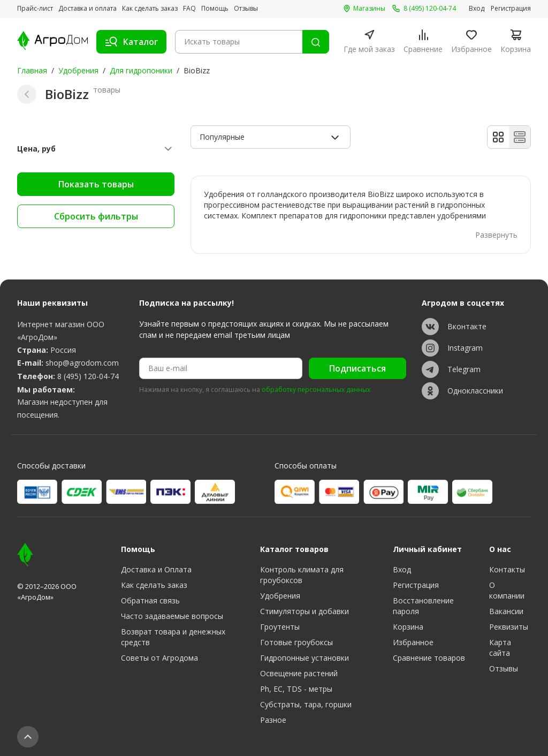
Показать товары (96, 184)
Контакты (507, 569)
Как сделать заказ (150, 9)
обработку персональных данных (316, 390)
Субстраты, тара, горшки (306, 704)
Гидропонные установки (305, 658)
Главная (32, 70)
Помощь (215, 9)
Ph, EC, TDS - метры (296, 689)
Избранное (413, 642)
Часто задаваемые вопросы (172, 616)
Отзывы (246, 9)
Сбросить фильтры (96, 216)
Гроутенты (280, 627)
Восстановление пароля (423, 606)
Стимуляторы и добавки (305, 611)
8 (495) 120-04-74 (88, 376)
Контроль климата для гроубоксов (302, 575)
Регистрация (511, 9)
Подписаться (357, 368)
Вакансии (506, 611)
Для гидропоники (141, 70)
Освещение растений (299, 673)
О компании (507, 590)
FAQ (189, 9)
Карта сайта (500, 648)
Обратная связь (150, 600)
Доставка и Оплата (156, 569)
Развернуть (496, 235)
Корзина (408, 627)
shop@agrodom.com (82, 363)
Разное (273, 720)
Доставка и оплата (87, 9)
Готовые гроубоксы (296, 642)
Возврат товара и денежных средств (173, 637)
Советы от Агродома (159, 658)
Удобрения (78, 70)
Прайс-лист (35, 9)
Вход (477, 9)
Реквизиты (509, 627)
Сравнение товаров (429, 658)
